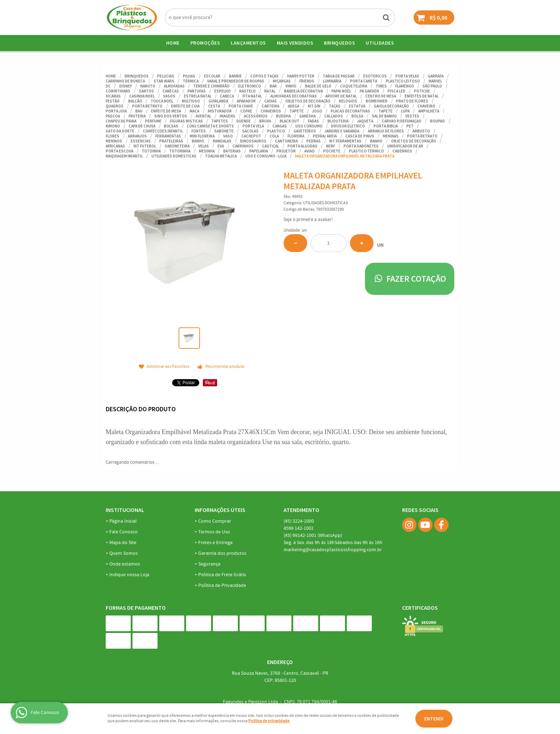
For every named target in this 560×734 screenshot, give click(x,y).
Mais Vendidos (295, 43)
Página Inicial (123, 521)
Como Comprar (215, 521)
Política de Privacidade (222, 585)
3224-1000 (299, 521)
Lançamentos (248, 43)
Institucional (125, 510)
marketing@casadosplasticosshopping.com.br (333, 550)
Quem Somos (124, 553)
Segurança (209, 564)
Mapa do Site (123, 543)
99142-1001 (313, 536)
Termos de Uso (214, 532)
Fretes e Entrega (215, 543)
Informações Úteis (220, 510)
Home (173, 43)
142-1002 (299, 528)
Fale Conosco (124, 532)
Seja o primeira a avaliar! (308, 220)
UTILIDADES (380, 43)
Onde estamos (125, 564)
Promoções (205, 43)
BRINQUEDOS (339, 43)
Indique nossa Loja (129, 575)
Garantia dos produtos (222, 553)
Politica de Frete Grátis (222, 575)
